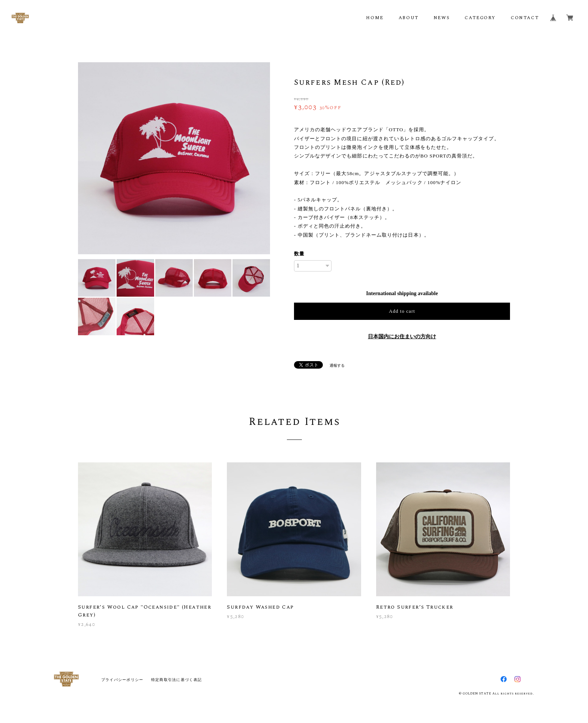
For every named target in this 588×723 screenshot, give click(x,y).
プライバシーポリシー (122, 680)
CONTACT (525, 18)
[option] (174, 158)
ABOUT (409, 18)
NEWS (442, 18)
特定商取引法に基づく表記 (176, 680)
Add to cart (402, 311)
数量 (299, 254)
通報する (337, 365)
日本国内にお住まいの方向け (402, 337)
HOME (375, 18)
